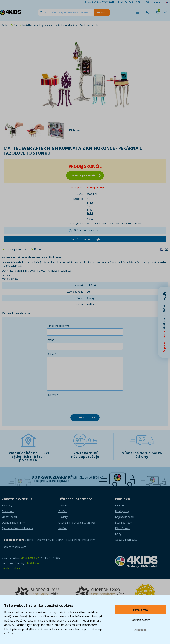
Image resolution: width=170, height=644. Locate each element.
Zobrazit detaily (140, 620)
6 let (16, 25)
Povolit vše (140, 610)
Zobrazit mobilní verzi (14, 547)
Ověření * (53, 395)
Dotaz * (52, 354)
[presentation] (74, 405)
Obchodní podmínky (13, 523)
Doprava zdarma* (52, 477)
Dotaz (38, 249)
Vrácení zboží (9, 517)
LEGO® (119, 505)
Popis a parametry (15, 249)
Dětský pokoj (123, 528)
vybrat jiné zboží (86, 175)
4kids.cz (6, 25)
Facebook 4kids (11, 568)
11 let (90, 203)
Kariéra (63, 528)
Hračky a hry (122, 511)
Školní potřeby (123, 523)
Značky (63, 511)
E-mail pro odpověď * (59, 326)
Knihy (118, 534)
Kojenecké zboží (124, 517)
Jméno (51, 340)
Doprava (63, 505)
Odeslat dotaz (85, 417)
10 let (90, 213)
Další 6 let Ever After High (85, 239)
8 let (89, 206)
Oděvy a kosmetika (126, 540)
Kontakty (7, 505)
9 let (89, 199)
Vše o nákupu (154, 2)
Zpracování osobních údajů (17, 528)
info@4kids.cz (33, 563)
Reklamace (8, 511)
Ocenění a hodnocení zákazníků (77, 523)
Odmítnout (140, 630)
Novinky (63, 517)
